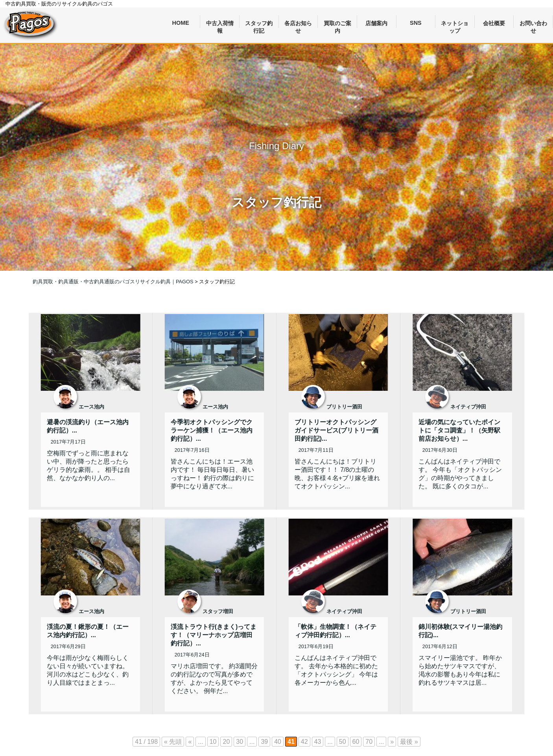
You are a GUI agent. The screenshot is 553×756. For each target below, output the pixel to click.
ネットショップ (455, 24)
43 (318, 742)
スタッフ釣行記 (259, 24)
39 (264, 742)
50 (343, 742)
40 (278, 742)
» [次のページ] (392, 742)
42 (304, 742)
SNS (416, 23)
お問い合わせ (533, 24)
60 (356, 742)
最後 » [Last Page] (409, 742)
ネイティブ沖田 (468, 407)
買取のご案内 (337, 24)
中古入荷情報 (220, 24)
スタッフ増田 (218, 611)
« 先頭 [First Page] (173, 742)
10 (213, 742)
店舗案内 (376, 23)
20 (226, 742)
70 (369, 742)
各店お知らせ (298, 24)
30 (240, 742)
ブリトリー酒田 (344, 407)
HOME (181, 23)
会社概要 (494, 23)
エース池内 (91, 407)
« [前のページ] (190, 742)
